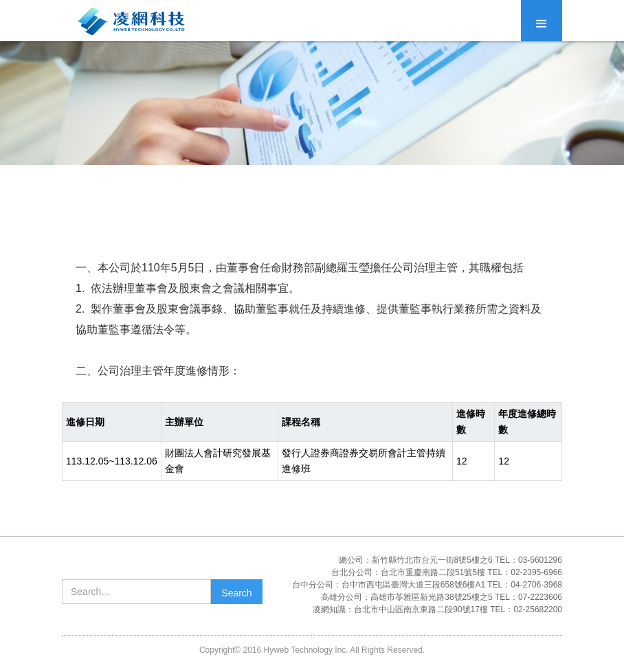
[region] (312, 441)
